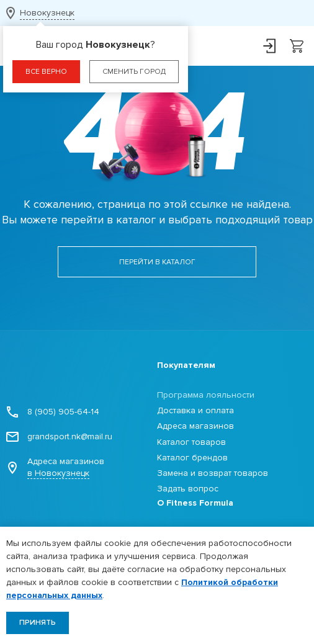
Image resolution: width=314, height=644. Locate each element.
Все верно (46, 72)
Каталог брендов (192, 458)
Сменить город (134, 72)
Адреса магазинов (55, 467)
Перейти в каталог (157, 262)
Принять (38, 623)
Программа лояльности (206, 395)
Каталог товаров (191, 442)
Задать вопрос (188, 489)
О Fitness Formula (195, 503)
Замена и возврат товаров (213, 473)
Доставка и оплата (195, 410)
